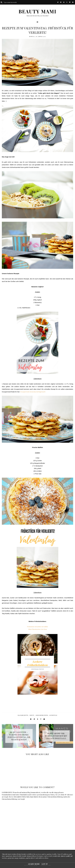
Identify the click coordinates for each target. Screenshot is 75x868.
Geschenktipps (42, 715)
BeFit (32, 715)
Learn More (34, 864)
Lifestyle (53, 715)
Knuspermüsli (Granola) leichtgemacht (33, 392)
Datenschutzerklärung (55, 797)
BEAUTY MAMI (37, 11)
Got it (45, 864)
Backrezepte (23, 715)
